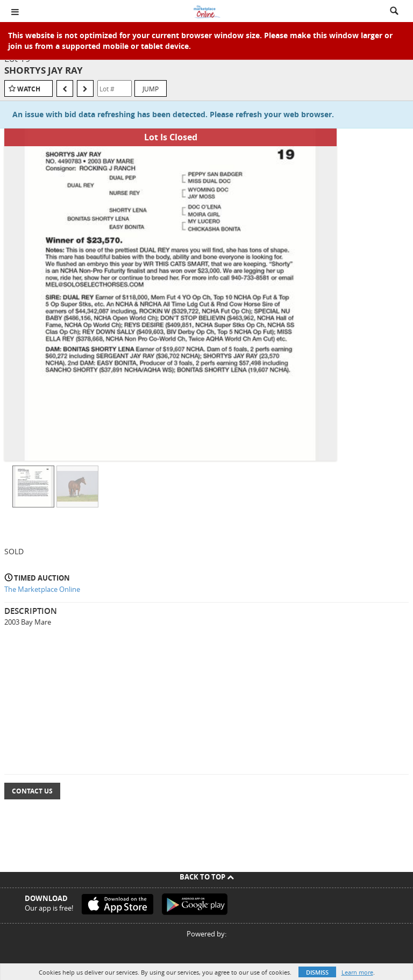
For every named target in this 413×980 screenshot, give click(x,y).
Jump (151, 89)
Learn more (357, 972)
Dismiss (317, 972)
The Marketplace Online (42, 589)
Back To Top (207, 877)
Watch (29, 89)
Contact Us (32, 791)
